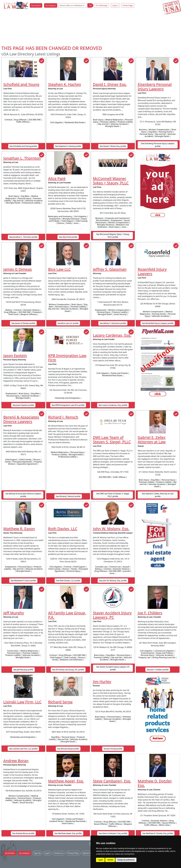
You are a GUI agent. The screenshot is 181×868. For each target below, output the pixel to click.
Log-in (115, 5)
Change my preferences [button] (126, 860)
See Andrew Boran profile (23, 833)
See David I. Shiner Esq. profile (113, 146)
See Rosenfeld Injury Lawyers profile (158, 323)
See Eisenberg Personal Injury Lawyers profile (158, 145)
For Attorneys (102, 5)
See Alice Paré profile (68, 237)
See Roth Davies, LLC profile (68, 581)
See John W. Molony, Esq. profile (113, 581)
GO (90, 5)
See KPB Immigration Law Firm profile (68, 405)
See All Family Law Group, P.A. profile (68, 670)
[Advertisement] (90, 28)
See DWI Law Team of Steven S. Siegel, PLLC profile (113, 495)
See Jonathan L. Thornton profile (23, 237)
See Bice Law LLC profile (68, 323)
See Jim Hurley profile (113, 749)
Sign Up (37, 853)
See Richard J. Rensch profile (68, 496)
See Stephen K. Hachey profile (68, 146)
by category (51, 5)
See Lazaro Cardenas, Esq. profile (113, 405)
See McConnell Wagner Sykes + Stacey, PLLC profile (113, 236)
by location (36, 5)
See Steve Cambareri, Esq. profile (113, 833)
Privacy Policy (73, 853)
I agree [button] (100, 860)
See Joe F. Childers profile (158, 670)
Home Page (128, 5)
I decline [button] (110, 860)
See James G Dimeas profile (23, 323)
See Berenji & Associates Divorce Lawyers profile (23, 495)
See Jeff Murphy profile (23, 670)
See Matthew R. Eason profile (23, 581)
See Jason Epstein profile (23, 405)
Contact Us (59, 853)
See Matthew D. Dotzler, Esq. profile (158, 833)
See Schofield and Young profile (23, 146)
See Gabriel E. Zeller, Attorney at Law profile (158, 495)
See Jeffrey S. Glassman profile (113, 323)
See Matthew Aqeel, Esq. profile (68, 833)
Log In (47, 853)
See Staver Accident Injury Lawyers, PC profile (113, 668)
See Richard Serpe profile (68, 749)
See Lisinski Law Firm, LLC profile (23, 749)
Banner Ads (88, 853)
